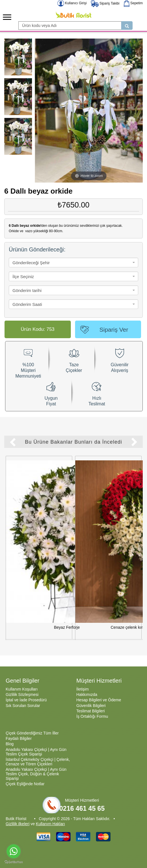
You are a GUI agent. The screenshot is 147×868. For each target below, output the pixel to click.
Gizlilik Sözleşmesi (22, 687)
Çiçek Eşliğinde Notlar (25, 776)
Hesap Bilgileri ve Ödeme (99, 692)
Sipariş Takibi (105, 3)
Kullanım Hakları (51, 816)
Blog (10, 736)
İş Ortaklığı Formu (92, 708)
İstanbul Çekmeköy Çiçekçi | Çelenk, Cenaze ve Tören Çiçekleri (38, 754)
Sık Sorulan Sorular (23, 698)
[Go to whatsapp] (14, 851)
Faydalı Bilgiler (19, 731)
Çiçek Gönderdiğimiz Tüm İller (32, 725)
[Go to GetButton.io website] (14, 862)
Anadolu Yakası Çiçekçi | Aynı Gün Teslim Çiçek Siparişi (36, 744)
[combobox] (73, 262)
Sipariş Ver (114, 330)
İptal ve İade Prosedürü (26, 692)
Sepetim (133, 3)
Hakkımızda (87, 687)
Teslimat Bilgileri (91, 703)
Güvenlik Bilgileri (91, 698)
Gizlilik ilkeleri (18, 816)
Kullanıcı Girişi (72, 3)
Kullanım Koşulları (22, 681)
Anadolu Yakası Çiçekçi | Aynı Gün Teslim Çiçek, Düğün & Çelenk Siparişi (36, 766)
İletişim (83, 681)
